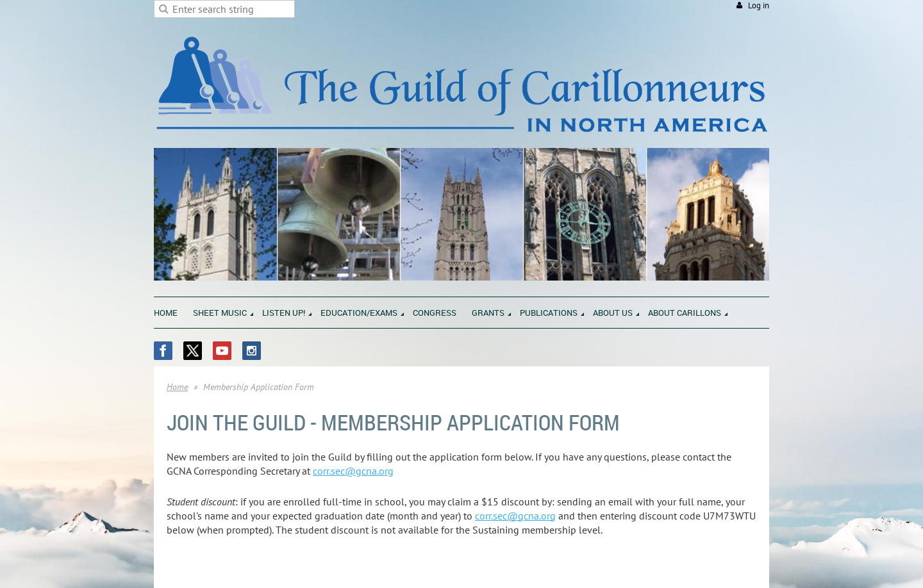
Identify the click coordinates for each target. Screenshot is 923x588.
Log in (759, 5)
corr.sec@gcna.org (353, 471)
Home (177, 387)
